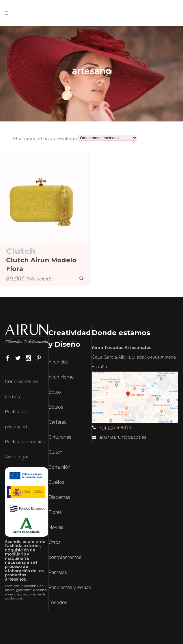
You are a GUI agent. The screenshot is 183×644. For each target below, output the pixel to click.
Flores (55, 512)
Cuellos (56, 482)
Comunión (59, 467)
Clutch (21, 251)
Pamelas (58, 572)
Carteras (57, 422)
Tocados (58, 603)
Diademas (59, 497)
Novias (56, 527)
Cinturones (60, 437)
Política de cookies (25, 442)
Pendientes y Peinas (70, 587)
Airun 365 (58, 362)
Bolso (55, 392)
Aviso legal (16, 457)
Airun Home (61, 377)
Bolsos (56, 407)
